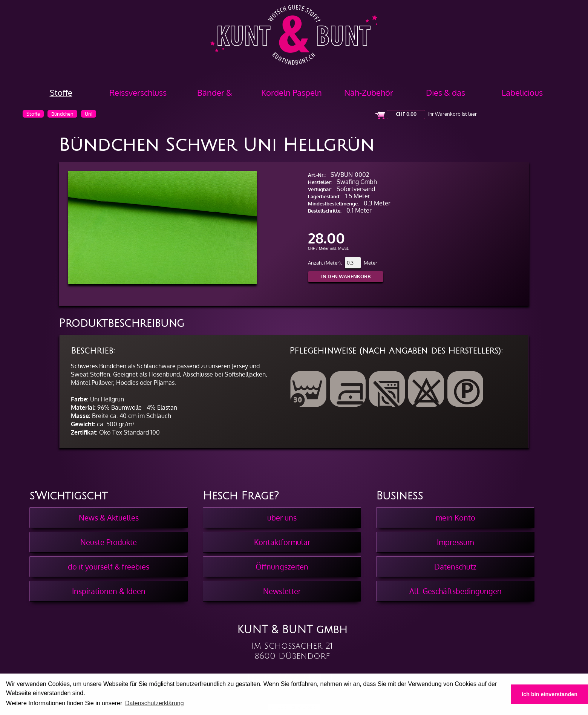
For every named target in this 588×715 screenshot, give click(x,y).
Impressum (455, 542)
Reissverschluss (138, 92)
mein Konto (456, 517)
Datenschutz (455, 566)
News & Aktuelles (109, 517)
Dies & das (446, 92)
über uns (282, 517)
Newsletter (282, 591)
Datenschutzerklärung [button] (155, 703)
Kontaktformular (282, 542)
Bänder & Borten (215, 95)
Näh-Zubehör (369, 92)
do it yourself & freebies (109, 566)
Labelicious (522, 92)
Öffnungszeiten (282, 566)
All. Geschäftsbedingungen (456, 591)
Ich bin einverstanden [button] (550, 694)
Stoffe (61, 92)
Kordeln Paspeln (292, 92)
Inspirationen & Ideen (109, 591)
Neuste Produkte (109, 542)
